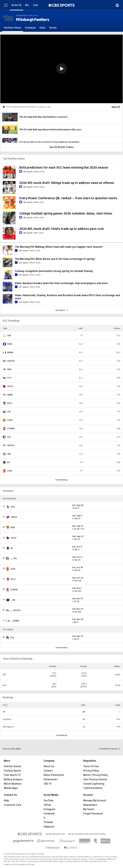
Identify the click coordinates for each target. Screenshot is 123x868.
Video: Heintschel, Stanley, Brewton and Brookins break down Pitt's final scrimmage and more (67, 297)
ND (14, 600)
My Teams (89, 809)
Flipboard (49, 827)
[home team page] (4, 336)
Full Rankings (62, 735)
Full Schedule (62, 648)
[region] (61, 69)
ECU (12, 638)
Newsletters (90, 805)
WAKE (10, 395)
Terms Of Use (91, 766)
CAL (9, 412)
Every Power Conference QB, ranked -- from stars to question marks (68, 198)
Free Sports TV (12, 775)
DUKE (10, 344)
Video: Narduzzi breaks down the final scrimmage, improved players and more (61, 283)
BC (8, 462)
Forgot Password (93, 814)
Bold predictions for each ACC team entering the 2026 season (64, 168)
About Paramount (54, 775)
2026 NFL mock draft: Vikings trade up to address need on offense (67, 183)
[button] (61, 69)
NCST (10, 403)
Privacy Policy (91, 771)
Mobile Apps (11, 788)
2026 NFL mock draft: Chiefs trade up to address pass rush (62, 229)
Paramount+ (51, 779)
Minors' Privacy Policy (96, 775)
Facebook (49, 814)
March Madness (13, 784)
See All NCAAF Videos (62, 147)
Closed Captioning (94, 784)
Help (6, 801)
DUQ (13, 507)
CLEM (10, 420)
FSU (9, 437)
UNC (9, 454)
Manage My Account (95, 801)
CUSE (10, 471)
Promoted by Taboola (110, 749)
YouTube (48, 801)
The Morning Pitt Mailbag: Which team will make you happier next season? (59, 247)
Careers (48, 771)
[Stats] (42, 28)
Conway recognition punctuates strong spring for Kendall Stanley (54, 271)
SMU (9, 369)
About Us (49, 766)
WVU (13, 527)
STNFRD (11, 428)
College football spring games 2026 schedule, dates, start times (66, 213)
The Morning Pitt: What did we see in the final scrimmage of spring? (55, 259)
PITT (9, 378)
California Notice (93, 788)
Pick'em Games (13, 766)
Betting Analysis (13, 779)
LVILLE (10, 386)
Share (115, 107)
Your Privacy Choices (95, 779)
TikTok (47, 805)
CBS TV (48, 784)
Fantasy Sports (12, 771)
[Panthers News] (12, 28)
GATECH (11, 361)
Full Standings (61, 480)
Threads (48, 822)
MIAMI (10, 352)
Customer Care (13, 805)
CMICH (14, 517)
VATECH (11, 445)
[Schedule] (30, 28)
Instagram (49, 809)
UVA (9, 336)
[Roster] (53, 28)
